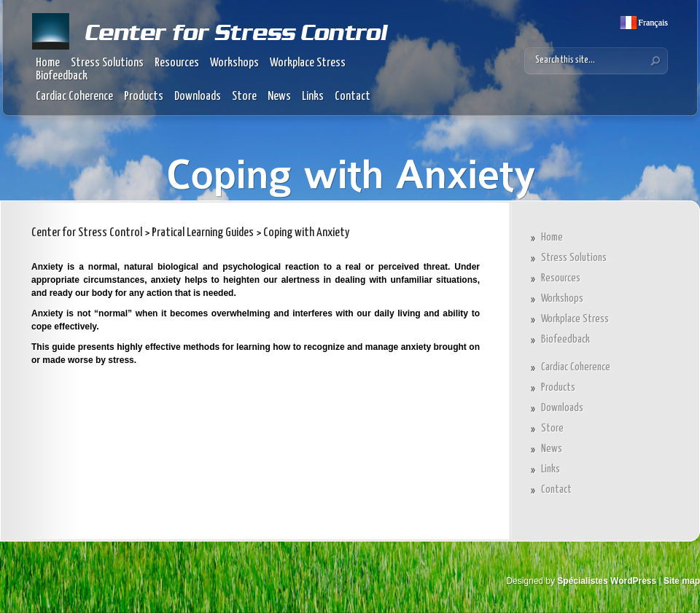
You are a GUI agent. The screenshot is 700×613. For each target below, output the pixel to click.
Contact (353, 97)
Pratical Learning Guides (203, 233)
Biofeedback (62, 76)
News (279, 97)
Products (144, 97)
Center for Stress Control (87, 233)
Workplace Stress (308, 63)
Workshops (234, 63)
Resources (177, 63)
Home (48, 63)
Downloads (198, 97)
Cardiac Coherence (74, 97)
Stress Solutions (107, 63)
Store (244, 97)
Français (652, 23)
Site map (682, 581)
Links (313, 97)
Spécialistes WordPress (607, 581)
